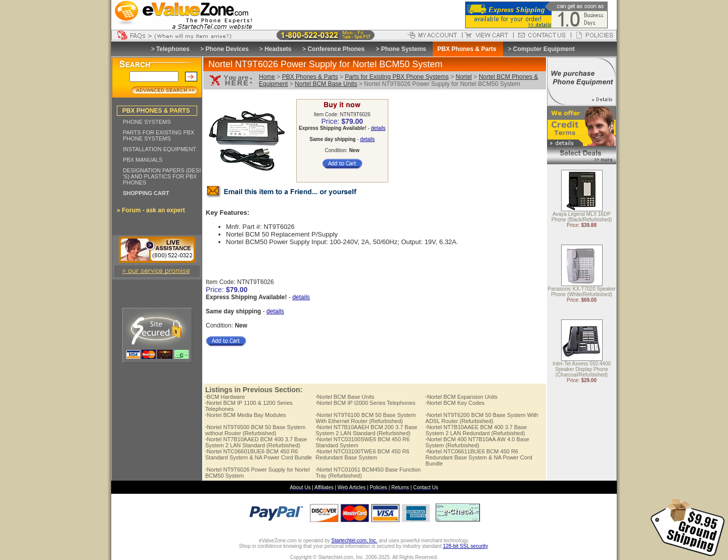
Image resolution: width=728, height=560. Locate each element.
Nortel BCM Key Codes (455, 403)
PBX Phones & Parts (310, 77)
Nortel (464, 77)
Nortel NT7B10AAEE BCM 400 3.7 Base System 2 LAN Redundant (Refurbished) (476, 430)
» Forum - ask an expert (151, 210)
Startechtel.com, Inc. (354, 541)
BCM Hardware (225, 397)
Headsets (278, 49)
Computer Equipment (544, 49)
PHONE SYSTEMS (147, 122)
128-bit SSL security (465, 546)
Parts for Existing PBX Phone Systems (397, 77)
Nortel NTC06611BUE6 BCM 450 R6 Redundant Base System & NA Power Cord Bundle (479, 457)
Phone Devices (227, 49)
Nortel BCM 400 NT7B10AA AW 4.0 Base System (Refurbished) (477, 442)
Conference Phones (336, 49)
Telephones (173, 49)
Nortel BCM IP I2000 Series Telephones (365, 403)
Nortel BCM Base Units (326, 84)
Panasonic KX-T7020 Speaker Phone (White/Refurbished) (582, 292)
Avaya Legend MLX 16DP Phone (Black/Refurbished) (582, 217)
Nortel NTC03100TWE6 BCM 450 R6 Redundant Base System (362, 454)
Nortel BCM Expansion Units (462, 397)
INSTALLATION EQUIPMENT (160, 149)
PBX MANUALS (143, 160)
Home (267, 77)
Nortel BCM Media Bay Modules (246, 415)
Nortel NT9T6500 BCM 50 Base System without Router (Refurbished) (255, 430)
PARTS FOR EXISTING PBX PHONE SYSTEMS (158, 135)
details (378, 128)
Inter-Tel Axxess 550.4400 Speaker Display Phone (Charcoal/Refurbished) (582, 370)
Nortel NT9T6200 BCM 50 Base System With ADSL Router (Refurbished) (482, 418)
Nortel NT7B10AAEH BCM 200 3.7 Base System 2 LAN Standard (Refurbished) (366, 430)
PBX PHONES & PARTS (156, 111)
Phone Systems (404, 49)
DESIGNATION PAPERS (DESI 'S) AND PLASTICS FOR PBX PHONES (162, 176)
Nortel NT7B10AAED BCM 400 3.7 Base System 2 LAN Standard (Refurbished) (256, 442)
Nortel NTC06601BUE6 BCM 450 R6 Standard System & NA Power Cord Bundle (259, 454)
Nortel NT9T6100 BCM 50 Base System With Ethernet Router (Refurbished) (366, 418)
